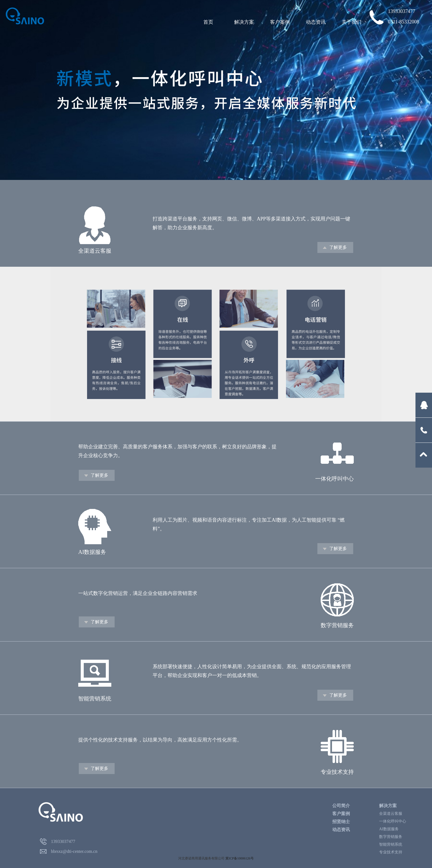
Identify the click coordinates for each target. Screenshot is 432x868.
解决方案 (244, 22)
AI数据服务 (389, 829)
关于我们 (352, 22)
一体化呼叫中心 (393, 821)
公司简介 (341, 806)
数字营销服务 (391, 837)
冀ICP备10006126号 (240, 858)
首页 (208, 22)
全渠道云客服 (391, 814)
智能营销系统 (391, 844)
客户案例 (280, 22)
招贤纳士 (341, 822)
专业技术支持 (391, 852)
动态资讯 (316, 22)
